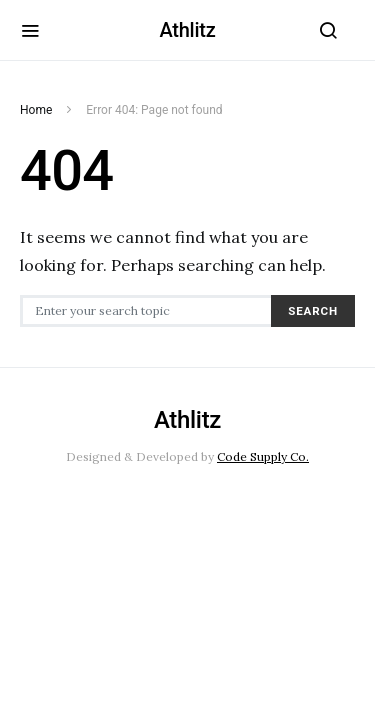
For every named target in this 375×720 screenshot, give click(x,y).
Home (36, 110)
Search (313, 311)
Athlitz (187, 30)
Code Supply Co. (263, 456)
